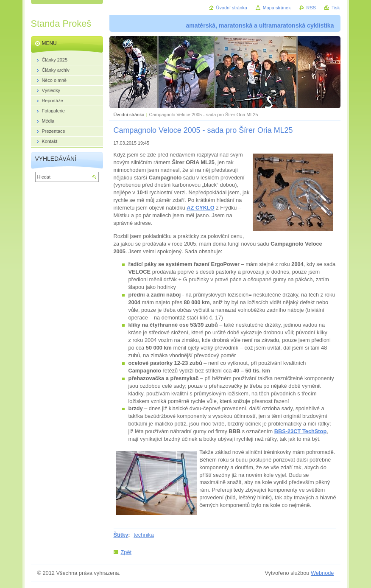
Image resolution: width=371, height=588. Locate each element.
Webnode (322, 573)
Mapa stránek (277, 8)
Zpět (126, 552)
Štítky (121, 535)
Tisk (336, 8)
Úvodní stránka (129, 115)
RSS (311, 8)
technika (144, 535)
